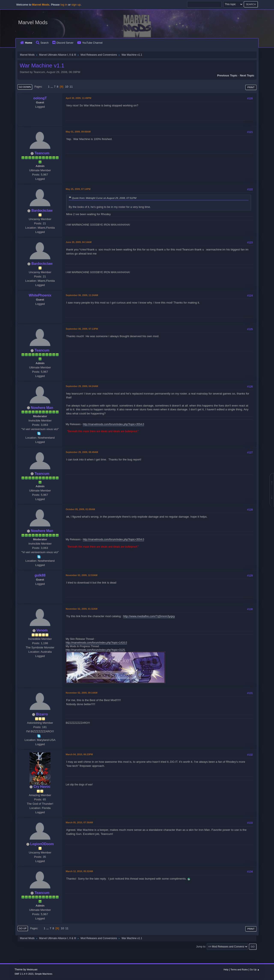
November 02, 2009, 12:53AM (82, 575)
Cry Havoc (42, 787)
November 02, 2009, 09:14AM (82, 693)
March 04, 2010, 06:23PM (79, 754)
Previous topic (227, 75)
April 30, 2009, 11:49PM (78, 98)
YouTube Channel (90, 43)
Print (251, 87)
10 (67, 87)
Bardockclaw (42, 211)
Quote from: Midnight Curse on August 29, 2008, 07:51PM (104, 198)
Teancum (42, 153)
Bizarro (42, 714)
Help (226, 970)
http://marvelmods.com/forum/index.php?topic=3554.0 (113, 424)
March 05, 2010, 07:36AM (79, 822)
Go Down (25, 87)
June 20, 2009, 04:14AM (79, 242)
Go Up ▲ (255, 970)
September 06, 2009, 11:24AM (82, 295)
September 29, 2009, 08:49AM (82, 452)
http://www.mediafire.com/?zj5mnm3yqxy (149, 616)
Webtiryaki (32, 970)
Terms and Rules (239, 970)
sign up (76, 5)
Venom (42, 630)
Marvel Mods (33, 22)
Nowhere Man (42, 408)
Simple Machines (43, 974)
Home (26, 43)
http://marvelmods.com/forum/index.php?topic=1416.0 (96, 643)
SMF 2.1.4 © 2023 (24, 974)
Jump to (201, 947)
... (52, 87)
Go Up (23, 928)
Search (42, 43)
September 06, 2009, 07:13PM (82, 329)
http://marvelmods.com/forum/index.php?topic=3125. (96, 650)
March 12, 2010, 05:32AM (79, 871)
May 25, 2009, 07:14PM (78, 189)
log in (64, 5)
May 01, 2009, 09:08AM (78, 132)
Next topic (247, 75)
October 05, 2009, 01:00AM (80, 509)
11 (71, 87)
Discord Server (63, 43)
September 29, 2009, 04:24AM (82, 386)
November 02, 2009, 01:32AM (82, 609)
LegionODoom (42, 844)
